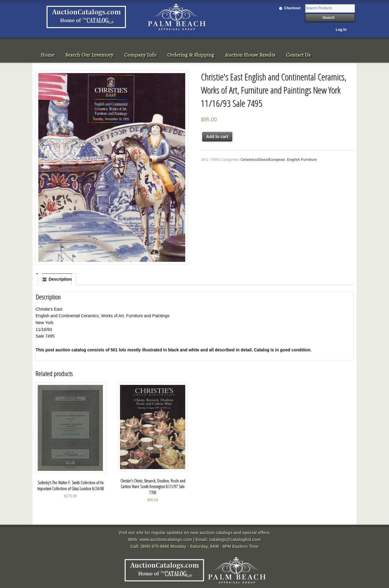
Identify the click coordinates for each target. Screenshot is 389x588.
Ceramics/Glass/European (263, 160)
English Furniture (302, 160)
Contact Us (298, 55)
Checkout (292, 8)
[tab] (57, 279)
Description (60, 279)
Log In (341, 30)
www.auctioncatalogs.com (166, 539)
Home (48, 55)
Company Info (140, 55)
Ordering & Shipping (191, 55)
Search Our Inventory (89, 55)
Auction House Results (250, 55)
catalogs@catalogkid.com (235, 539)
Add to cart (217, 137)
